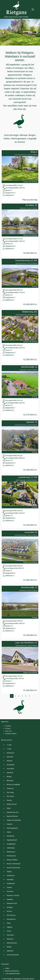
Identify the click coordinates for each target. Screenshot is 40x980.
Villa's (7, 968)
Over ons (9, 731)
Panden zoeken (11, 734)
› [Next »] (33, 696)
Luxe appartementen (13, 973)
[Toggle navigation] (33, 9)
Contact (8, 726)
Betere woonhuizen (12, 971)
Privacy (8, 728)
